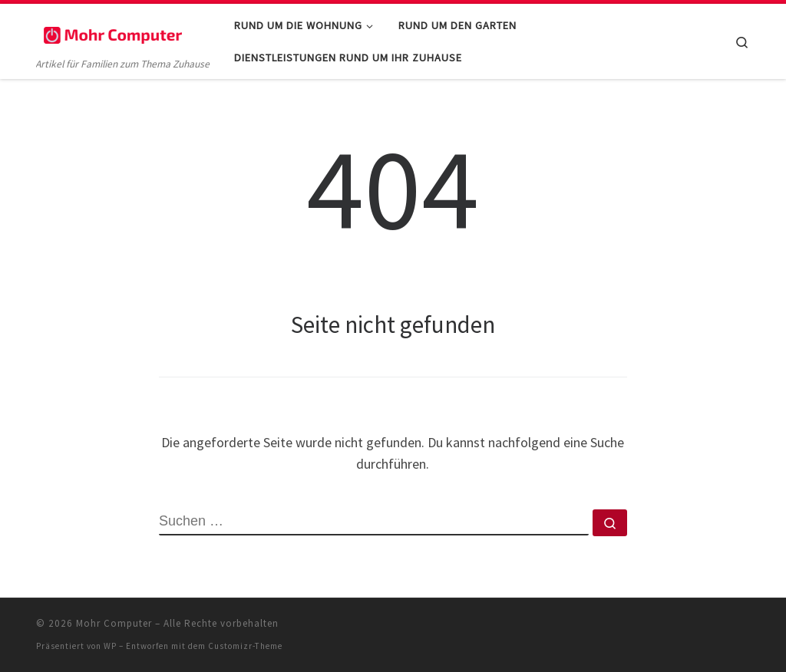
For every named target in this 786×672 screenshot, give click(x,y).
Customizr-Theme (245, 646)
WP (110, 646)
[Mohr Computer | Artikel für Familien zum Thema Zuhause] (113, 32)
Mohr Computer (114, 623)
